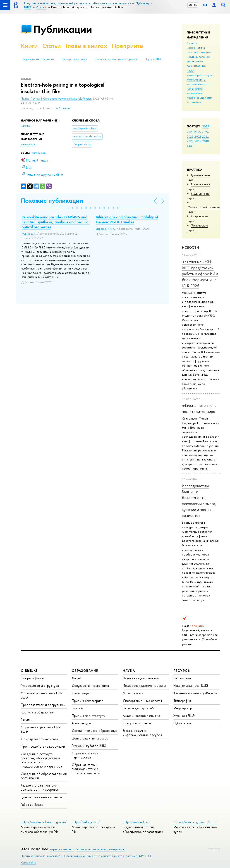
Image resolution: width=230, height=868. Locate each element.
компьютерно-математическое (198, 82)
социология (204, 98)
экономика (194, 102)
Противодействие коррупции (43, 746)
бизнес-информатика (196, 45)
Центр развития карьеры (90, 738)
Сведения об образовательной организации (44, 776)
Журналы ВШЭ (184, 716)
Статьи (52, 46)
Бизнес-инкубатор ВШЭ (89, 746)
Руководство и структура (40, 686)
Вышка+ (77, 708)
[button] (68, 208)
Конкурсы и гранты (137, 723)
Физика (25, 126)
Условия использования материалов (101, 849)
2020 (190, 141)
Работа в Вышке (32, 805)
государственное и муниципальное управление (199, 57)
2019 (198, 141)
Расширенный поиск (74, 59)
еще (190, 145)
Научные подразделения (141, 678)
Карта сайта (28, 862)
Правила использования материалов (116, 59)
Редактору (214, 849)
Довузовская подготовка (90, 686)
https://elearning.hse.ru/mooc (195, 822)
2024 (205, 132)
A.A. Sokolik (63, 108)
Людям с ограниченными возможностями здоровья (40, 787)
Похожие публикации (52, 201)
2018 (206, 141)
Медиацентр (183, 708)
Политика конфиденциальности (41, 856)
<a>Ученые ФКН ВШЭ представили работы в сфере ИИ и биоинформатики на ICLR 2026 (200, 274)
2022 (198, 136)
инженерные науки (200, 75)
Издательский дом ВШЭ (191, 686)
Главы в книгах (86, 46)
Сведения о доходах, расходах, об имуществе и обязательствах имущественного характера (41, 760)
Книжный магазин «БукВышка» (195, 693)
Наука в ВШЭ (153, 59)
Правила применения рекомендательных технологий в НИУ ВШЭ (108, 856)
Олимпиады (80, 693)
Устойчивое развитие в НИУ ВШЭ (42, 695)
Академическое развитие (141, 716)
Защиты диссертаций (138, 708)
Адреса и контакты (62, 849)
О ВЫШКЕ (29, 671)
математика (195, 88)
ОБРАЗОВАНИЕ (85, 671)
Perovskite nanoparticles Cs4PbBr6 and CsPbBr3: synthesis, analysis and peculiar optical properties (56, 222)
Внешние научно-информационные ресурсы (142, 733)
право (191, 98)
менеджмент (195, 93)
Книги (29, 46)
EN (196, 5)
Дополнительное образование (95, 731)
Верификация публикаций (39, 59)
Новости (190, 247)
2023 (190, 136)
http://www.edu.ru (136, 822)
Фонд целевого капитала (39, 739)
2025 (198, 132)
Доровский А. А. (106, 229)
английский (39, 153)
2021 (205, 136)
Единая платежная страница (41, 797)
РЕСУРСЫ (182, 671)
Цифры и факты (32, 678)
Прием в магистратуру (88, 716)
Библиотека (182, 678)
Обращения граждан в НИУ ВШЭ (41, 729)
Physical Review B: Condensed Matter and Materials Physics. (57, 99)
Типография (182, 701)
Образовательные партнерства (85, 755)
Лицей (76, 678)
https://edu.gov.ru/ (86, 822)
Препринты (128, 46)
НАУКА (129, 671)
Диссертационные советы (142, 701)
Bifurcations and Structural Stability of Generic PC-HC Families (127, 219)
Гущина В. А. (29, 234)
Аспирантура (81, 723)
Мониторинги (133, 693)
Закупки (27, 720)
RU (190, 5)
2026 (190, 132)
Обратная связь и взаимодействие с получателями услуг (86, 769)
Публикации (63, 29)
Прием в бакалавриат (87, 701)
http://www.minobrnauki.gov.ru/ (44, 822)
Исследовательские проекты (144, 686)
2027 (206, 126)
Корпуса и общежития (37, 712)
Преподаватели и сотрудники (43, 705)
